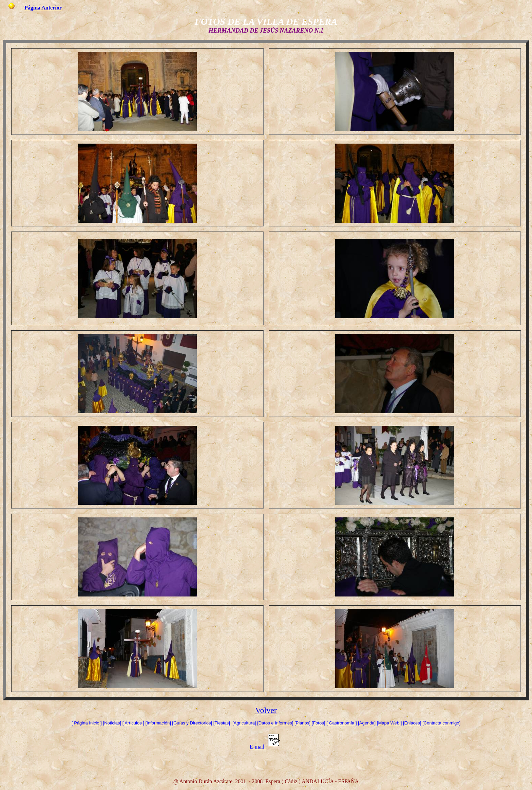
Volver (266, 710)
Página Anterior (43, 8)
